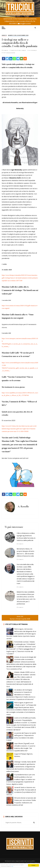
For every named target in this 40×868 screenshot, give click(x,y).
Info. (12, 866)
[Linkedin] (11, 59)
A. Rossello (33, 50)
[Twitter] (7, 59)
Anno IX (4, 35)
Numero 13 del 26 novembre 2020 (18, 35)
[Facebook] (4, 59)
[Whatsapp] (14, 59)
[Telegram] (18, 59)
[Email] (21, 59)
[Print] (25, 59)
